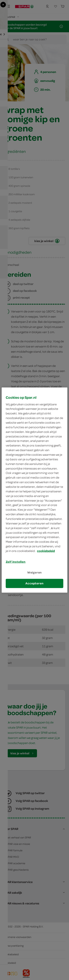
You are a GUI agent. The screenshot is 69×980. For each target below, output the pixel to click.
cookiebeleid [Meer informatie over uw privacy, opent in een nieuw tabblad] (46, 551)
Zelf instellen (16, 562)
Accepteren (34, 583)
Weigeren (35, 572)
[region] (34, 490)
